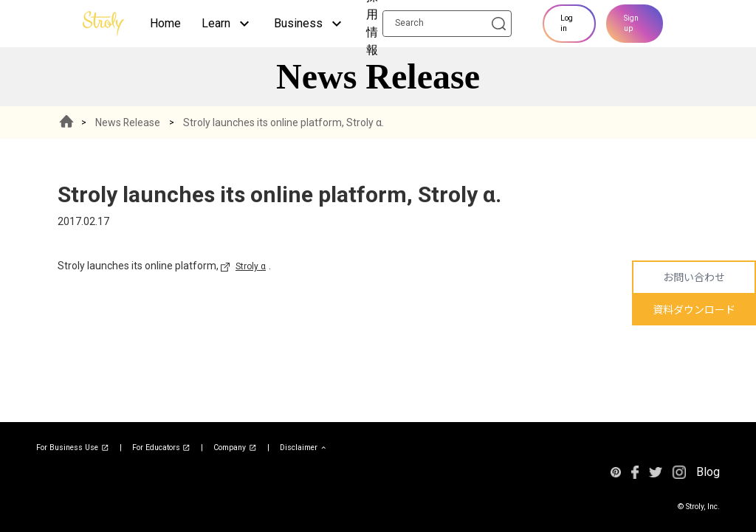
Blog (708, 472)
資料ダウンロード (694, 310)
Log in (567, 23)
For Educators (162, 448)
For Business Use (73, 448)
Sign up (631, 23)
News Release (128, 122)
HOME (66, 122)
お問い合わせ (694, 277)
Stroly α (251, 266)
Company (235, 448)
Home (165, 23)
